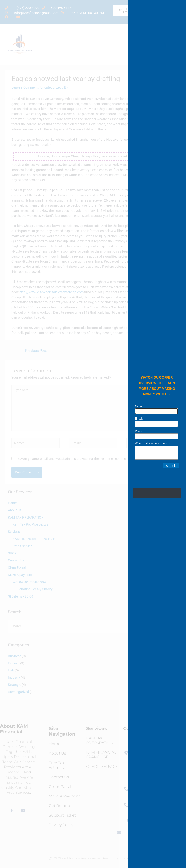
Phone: (141, 431)
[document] (93, 434)
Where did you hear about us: (155, 444)
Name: (141, 406)
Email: (140, 419)
